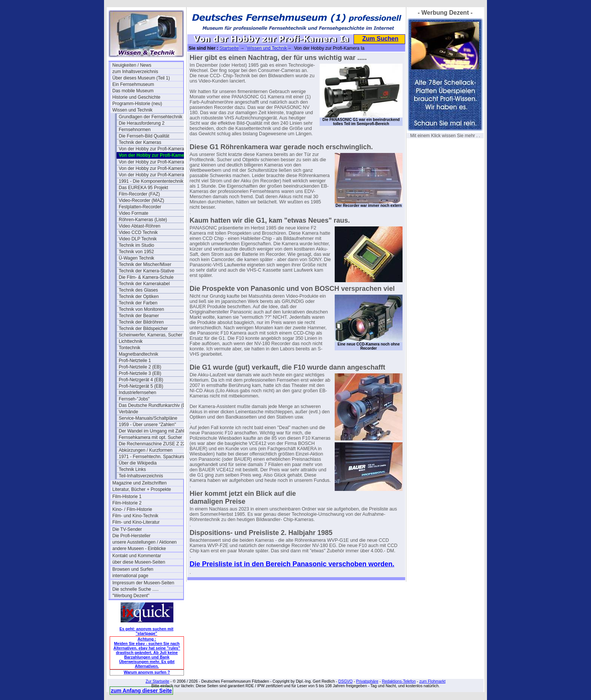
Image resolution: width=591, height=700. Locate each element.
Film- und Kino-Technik (135, 516)
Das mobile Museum (133, 91)
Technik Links (132, 469)
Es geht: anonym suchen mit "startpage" (146, 631)
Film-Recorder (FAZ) (139, 194)
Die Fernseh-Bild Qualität (144, 136)
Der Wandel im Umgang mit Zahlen (154, 431)
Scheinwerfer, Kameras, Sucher (151, 335)
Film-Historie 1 (127, 497)
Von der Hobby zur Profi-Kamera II (153, 162)
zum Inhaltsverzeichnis (135, 72)
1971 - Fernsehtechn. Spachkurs (152, 457)
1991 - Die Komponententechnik (151, 181)
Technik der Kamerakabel (144, 284)
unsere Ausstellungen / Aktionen (145, 542)
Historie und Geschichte (136, 97)
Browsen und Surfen (133, 569)
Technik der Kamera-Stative (146, 271)
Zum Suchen (380, 39)
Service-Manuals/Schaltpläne (148, 418)
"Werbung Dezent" (131, 596)
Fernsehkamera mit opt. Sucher (150, 437)
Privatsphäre (367, 681)
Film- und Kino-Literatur (136, 522)
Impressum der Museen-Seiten (143, 583)
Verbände (128, 412)
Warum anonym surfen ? (147, 672)
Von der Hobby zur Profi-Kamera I (153, 149)
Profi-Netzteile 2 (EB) (140, 367)
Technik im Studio (136, 245)
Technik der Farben (138, 303)
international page (130, 576)
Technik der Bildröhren (141, 322)
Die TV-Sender (127, 529)
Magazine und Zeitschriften (139, 483)
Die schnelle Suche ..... (136, 589)
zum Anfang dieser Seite (141, 691)
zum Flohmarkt (432, 681)
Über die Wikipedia (138, 463)
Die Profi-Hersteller (131, 536)
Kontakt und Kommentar (137, 556)
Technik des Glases (138, 290)
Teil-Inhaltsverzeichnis (141, 476)
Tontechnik (129, 348)
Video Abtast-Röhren (140, 226)
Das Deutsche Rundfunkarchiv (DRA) (154, 405)
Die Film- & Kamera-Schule (146, 277)
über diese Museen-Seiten (139, 562)
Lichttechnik (131, 341)
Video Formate (134, 213)
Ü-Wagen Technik (136, 258)
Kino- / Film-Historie (132, 509)
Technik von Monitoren (141, 309)
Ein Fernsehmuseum (133, 84)
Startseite (229, 48)
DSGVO (346, 681)
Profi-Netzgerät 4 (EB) (141, 380)
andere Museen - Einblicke (139, 549)
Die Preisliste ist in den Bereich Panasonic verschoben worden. (292, 564)
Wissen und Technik (132, 110)
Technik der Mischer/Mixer (145, 264)
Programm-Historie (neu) (137, 104)
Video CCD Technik (138, 232)
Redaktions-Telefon (399, 681)
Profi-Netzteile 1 (135, 361)
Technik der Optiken (139, 297)
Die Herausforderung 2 (142, 123)
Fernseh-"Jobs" (134, 399)
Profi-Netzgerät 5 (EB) (141, 386)
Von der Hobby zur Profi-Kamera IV (154, 175)
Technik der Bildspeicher (143, 329)
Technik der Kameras (140, 142)
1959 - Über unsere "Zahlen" (147, 425)
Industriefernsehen (137, 393)
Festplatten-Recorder (140, 207)
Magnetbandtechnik (139, 354)
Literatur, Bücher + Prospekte (142, 489)
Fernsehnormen (135, 130)
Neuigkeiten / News (132, 65)
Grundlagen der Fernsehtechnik (151, 117)
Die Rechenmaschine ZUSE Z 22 (152, 444)
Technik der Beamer (139, 316)
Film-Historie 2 (127, 503)
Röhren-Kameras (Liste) (143, 220)
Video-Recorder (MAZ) (141, 200)
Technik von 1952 (136, 252)
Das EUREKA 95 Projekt (143, 188)
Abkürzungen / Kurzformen (146, 450)
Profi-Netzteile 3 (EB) (140, 373)
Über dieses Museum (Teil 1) (141, 78)
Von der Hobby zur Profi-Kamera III (154, 168)
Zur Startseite (157, 681)
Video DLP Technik (138, 239)
